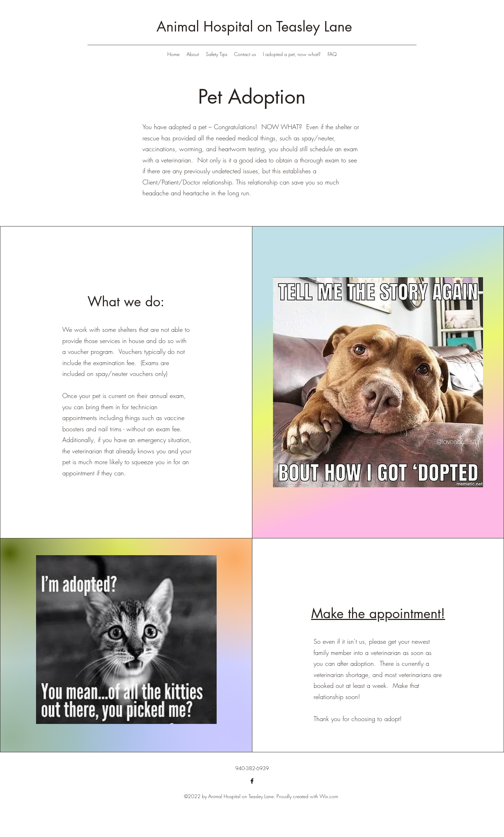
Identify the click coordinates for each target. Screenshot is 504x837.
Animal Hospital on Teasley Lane (254, 27)
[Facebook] (252, 781)
